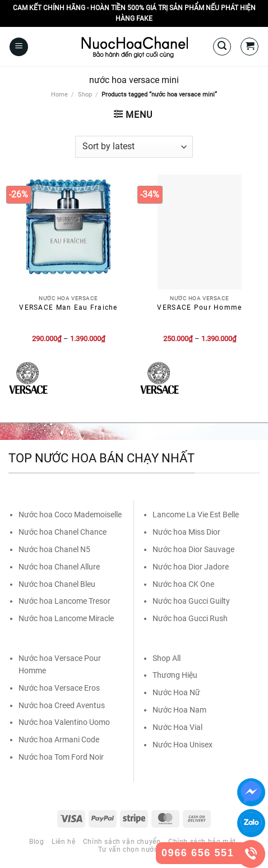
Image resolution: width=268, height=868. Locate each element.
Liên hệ (63, 842)
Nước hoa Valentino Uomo (64, 722)
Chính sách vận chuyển (122, 842)
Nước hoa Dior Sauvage (193, 549)
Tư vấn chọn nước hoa (135, 849)
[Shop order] (134, 147)
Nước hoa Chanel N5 (54, 549)
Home (59, 95)
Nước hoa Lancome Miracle (66, 618)
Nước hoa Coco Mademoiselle (70, 515)
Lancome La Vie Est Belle (196, 515)
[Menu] (19, 47)
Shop (85, 95)
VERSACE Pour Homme (199, 307)
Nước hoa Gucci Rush (190, 618)
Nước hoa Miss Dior (186, 532)
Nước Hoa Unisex (182, 745)
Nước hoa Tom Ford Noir (61, 757)
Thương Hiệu (175, 675)
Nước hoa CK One (183, 584)
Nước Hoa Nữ (176, 692)
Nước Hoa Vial (177, 727)
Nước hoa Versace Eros (59, 688)
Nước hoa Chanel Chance (63, 532)
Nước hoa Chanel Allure (59, 567)
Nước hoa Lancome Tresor (64, 601)
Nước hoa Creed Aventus (62, 705)
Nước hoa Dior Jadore (191, 567)
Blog (36, 842)
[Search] (222, 47)
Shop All (167, 658)
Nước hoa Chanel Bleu (57, 584)
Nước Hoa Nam (179, 710)
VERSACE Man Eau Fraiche (68, 307)
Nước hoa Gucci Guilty (191, 601)
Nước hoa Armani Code (59, 740)
